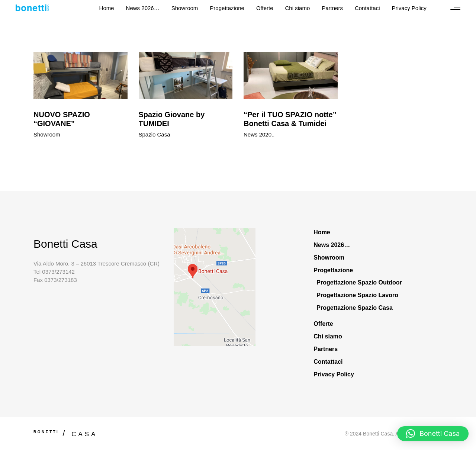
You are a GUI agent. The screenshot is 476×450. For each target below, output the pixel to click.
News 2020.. (259, 134)
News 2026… (332, 245)
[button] (433, 434)
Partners (326, 349)
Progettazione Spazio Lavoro (357, 295)
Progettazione (333, 270)
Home (322, 232)
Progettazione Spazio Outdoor (359, 282)
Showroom (47, 134)
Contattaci (328, 362)
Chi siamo (328, 336)
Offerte (323, 324)
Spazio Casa (155, 134)
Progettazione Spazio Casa (355, 308)
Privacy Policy (334, 374)
